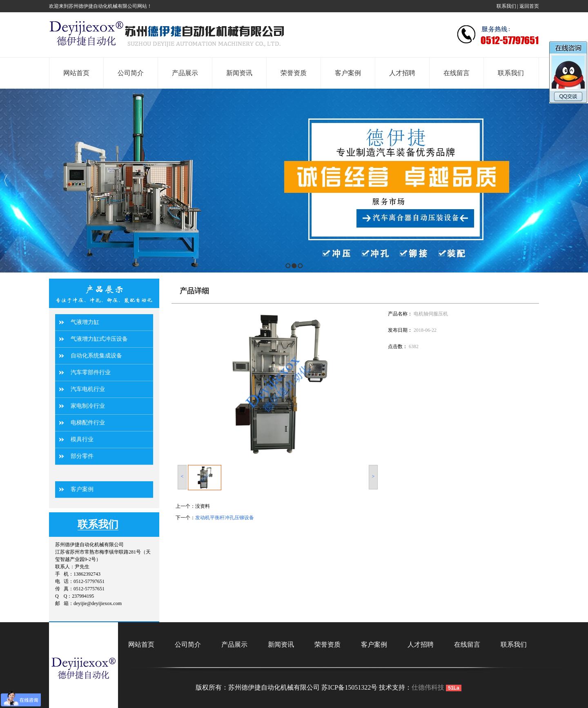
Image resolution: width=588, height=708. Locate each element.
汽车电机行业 (88, 389)
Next (580, 180)
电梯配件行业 (88, 423)
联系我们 (506, 6)
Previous (6, 180)
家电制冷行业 (88, 406)
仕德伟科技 (428, 687)
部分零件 (82, 456)
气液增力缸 (85, 322)
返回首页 (529, 6)
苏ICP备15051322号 (349, 687)
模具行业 (82, 439)
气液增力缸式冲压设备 (99, 339)
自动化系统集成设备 (96, 356)
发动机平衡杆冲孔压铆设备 (225, 518)
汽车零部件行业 (91, 372)
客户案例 (82, 489)
